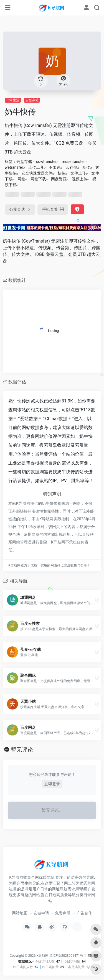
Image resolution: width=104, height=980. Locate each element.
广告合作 (84, 913)
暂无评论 (22, 750)
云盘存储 (32, 100)
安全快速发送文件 (37, 173)
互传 (86, 167)
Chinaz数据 (56, 419)
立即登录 (52, 784)
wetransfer (14, 167)
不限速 (55, 167)
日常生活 (13, 100)
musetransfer (73, 162)
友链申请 (41, 913)
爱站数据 (29, 419)
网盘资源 (59, 179)
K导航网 (42, 956)
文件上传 (78, 173)
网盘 (21, 179)
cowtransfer (46, 162)
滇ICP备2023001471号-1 (68, 956)
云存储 (72, 167)
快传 (62, 173)
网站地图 (20, 913)
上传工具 (36, 167)
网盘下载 (38, 179)
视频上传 (80, 179)
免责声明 (63, 913)
